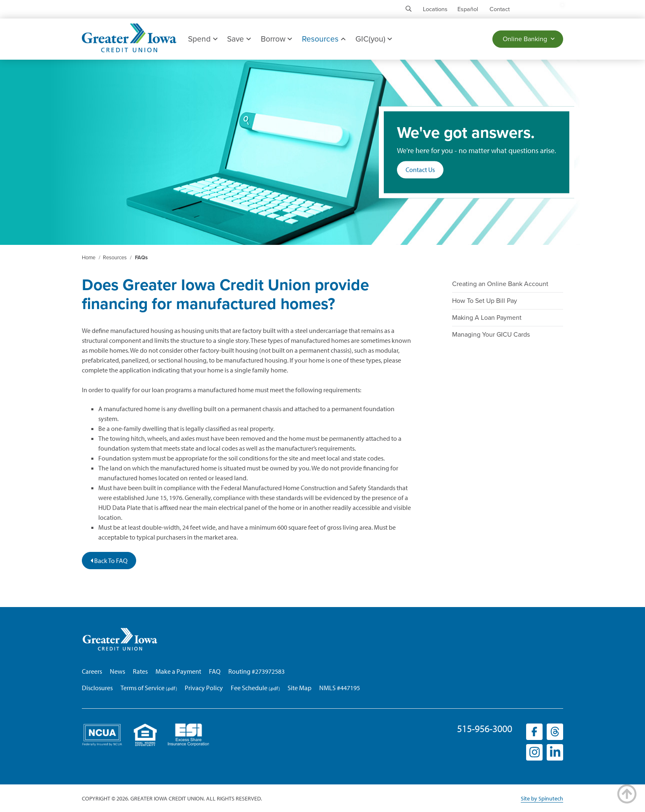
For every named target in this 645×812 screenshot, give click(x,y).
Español (468, 9)
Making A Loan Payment (487, 318)
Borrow (276, 39)
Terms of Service (143, 688)
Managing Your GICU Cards (491, 335)
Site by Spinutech (542, 798)
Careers (92, 671)
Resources (324, 39)
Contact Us (420, 170)
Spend (203, 39)
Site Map (299, 688)
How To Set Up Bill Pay (485, 301)
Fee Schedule (249, 688)
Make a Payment (178, 671)
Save (239, 39)
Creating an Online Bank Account (500, 284)
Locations (435, 9)
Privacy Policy (204, 688)
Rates (140, 671)
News (117, 671)
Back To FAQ (109, 561)
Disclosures (97, 688)
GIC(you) (374, 39)
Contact (500, 9)
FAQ (215, 671)
